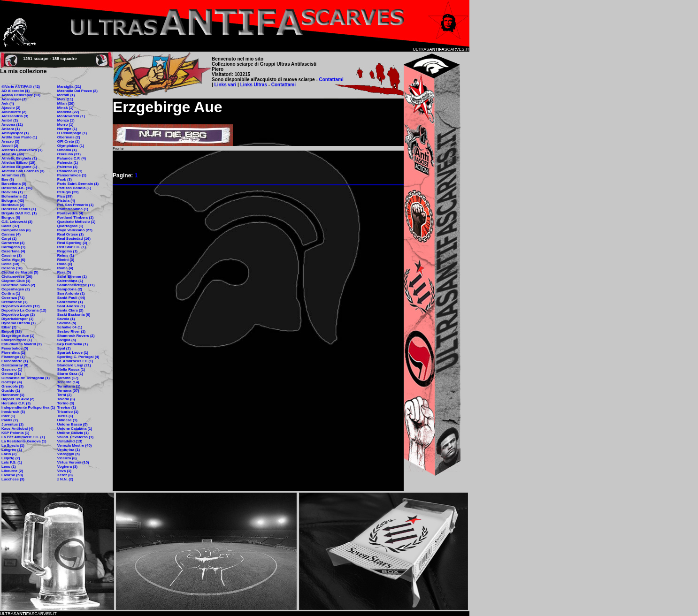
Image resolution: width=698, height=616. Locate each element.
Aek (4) (8, 103)
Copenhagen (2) (15, 289)
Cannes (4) (11, 234)
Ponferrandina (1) (73, 209)
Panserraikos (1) (72, 175)
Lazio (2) (9, 454)
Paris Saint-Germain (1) (78, 184)
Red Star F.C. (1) (72, 247)
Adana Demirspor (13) (21, 95)
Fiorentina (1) (13, 353)
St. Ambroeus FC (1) (75, 361)
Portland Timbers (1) (76, 217)
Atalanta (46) (13, 154)
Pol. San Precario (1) (76, 205)
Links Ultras (253, 85)
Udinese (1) (67, 420)
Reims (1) (66, 255)
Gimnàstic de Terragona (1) (26, 378)
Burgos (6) (11, 217)
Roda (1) (65, 264)
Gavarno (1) (12, 369)
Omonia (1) (67, 150)
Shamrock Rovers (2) (76, 336)
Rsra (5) (64, 272)
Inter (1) (8, 416)
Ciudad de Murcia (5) (20, 272)
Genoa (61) (11, 374)
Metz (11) (65, 99)
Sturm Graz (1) (70, 374)
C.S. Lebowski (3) (17, 222)
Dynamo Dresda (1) (19, 323)
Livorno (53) (12, 475)
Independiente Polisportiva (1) (28, 407)
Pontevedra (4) (70, 213)
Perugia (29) (68, 192)
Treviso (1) (67, 407)
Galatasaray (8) (15, 365)
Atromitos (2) (13, 175)
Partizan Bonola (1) (74, 188)
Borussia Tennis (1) (19, 209)
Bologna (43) (13, 201)
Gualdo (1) (11, 391)
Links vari (226, 85)
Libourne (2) (12, 471)
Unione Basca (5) (73, 424)
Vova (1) (65, 471)
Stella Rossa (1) (71, 369)
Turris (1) (65, 416)
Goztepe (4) (12, 382)
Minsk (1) (65, 108)
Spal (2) (64, 348)
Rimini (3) (66, 260)
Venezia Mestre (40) (75, 445)
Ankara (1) (11, 129)
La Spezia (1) (13, 445)
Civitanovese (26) (17, 277)
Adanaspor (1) (14, 99)
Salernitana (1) (70, 281)
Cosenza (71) (13, 298)
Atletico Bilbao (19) (18, 163)
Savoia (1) (66, 319)
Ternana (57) (68, 391)
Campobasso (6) (16, 230)
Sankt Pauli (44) (71, 298)
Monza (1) (66, 120)
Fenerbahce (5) (15, 348)
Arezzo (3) (10, 141)
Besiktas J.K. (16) (17, 188)
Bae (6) (8, 179)
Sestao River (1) (71, 331)
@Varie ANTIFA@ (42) (21, 87)
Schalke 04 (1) (70, 327)
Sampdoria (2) (70, 289)
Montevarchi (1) (71, 116)
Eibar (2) (9, 327)
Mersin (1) (66, 95)
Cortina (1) (11, 293)
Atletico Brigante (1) (19, 167)
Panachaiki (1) (70, 171)
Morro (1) (65, 125)
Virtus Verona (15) (73, 462)
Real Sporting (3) (72, 243)
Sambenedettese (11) (76, 285)
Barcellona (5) (14, 184)
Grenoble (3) (12, 386)
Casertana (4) (13, 251)
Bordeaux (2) (13, 205)
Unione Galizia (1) (73, 433)
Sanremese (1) (70, 302)
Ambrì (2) (10, 120)
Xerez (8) (65, 475)
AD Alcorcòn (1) (15, 91)
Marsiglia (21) (69, 87)
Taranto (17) (68, 378)
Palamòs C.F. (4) (72, 158)
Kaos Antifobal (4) (17, 429)
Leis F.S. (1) (12, 462)
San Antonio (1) (71, 293)
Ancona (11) (12, 125)
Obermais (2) (69, 137)
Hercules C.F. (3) (16, 403)
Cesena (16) (12, 268)
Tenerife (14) (68, 382)
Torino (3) (66, 403)
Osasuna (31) (69, 154)
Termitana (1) (69, 386)
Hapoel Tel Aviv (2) (18, 399)
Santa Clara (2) (70, 310)
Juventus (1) (12, 424)
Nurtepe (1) (67, 129)
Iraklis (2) (10, 420)
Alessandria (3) (15, 116)
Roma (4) (65, 268)
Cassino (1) (12, 255)
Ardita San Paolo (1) (19, 137)
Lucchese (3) (13, 479)
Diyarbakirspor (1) (17, 319)
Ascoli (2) (10, 146)
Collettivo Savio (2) (18, 285)
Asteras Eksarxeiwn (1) (22, 150)
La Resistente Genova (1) (24, 441)
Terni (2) (65, 395)
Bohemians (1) (14, 196)
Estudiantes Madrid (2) (22, 344)
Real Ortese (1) (70, 234)
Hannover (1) (13, 395)
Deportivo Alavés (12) (21, 306)
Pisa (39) (65, 196)
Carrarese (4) (13, 243)
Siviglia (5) (67, 340)
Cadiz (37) (10, 226)
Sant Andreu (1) (71, 306)
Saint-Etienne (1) (72, 277)
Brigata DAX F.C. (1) (19, 213)
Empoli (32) (12, 331)
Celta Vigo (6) (13, 260)
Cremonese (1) (15, 302)
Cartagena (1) (13, 247)
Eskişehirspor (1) (17, 340)
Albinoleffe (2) (14, 112)
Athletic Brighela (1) (19, 158)
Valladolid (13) (70, 441)
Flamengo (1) (13, 357)
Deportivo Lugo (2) (18, 315)
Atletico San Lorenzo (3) (23, 171)
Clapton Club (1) (16, 281)
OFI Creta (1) (69, 141)
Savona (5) (67, 323)
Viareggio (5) (69, 454)
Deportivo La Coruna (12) (24, 310)
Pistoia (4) (66, 201)
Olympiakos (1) (71, 146)
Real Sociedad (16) (74, 239)
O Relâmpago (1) (72, 133)
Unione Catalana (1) (75, 429)
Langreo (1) (12, 450)
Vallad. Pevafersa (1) (75, 437)
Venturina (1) (69, 450)
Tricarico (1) (68, 412)
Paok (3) (65, 179)
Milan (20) (66, 103)
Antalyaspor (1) (15, 133)
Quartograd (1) (70, 226)
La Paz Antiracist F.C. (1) (23, 437)
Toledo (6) (66, 399)
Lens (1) (9, 467)
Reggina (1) (68, 251)
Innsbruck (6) (13, 412)
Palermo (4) (68, 167)
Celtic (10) (10, 264)
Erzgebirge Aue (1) (18, 336)
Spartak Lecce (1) (73, 353)
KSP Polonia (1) (15, 433)
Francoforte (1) (15, 361)
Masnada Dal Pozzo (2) (77, 91)
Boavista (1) (12, 192)
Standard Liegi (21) (74, 365)
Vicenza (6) (67, 458)
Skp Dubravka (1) (73, 344)
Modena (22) (68, 112)
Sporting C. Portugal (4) (78, 357)
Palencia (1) (68, 163)
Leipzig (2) (11, 458)
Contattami (331, 80)
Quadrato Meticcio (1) (77, 222)
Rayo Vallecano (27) (75, 230)
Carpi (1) (9, 239)
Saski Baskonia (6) (74, 315)
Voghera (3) (67, 467)
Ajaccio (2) (11, 108)
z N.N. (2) (65, 479)
